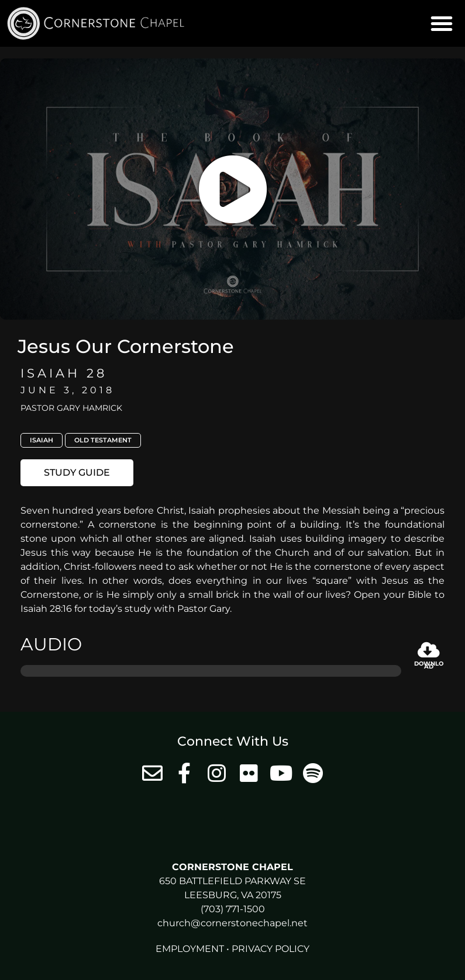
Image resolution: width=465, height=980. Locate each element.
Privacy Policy (271, 949)
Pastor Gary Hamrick (71, 408)
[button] (442, 23)
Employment (190, 949)
